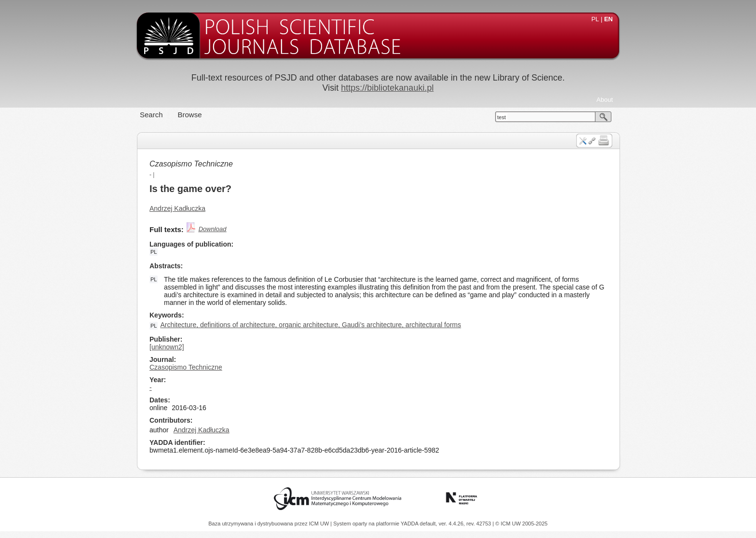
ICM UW (320, 524)
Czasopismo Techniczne (191, 164)
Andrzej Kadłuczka (177, 208)
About (605, 100)
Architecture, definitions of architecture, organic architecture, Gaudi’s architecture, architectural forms (310, 325)
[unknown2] (167, 347)
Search (151, 115)
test (501, 117)
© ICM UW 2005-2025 (521, 524)
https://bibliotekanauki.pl (387, 88)
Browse (190, 115)
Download (213, 229)
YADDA (410, 524)
